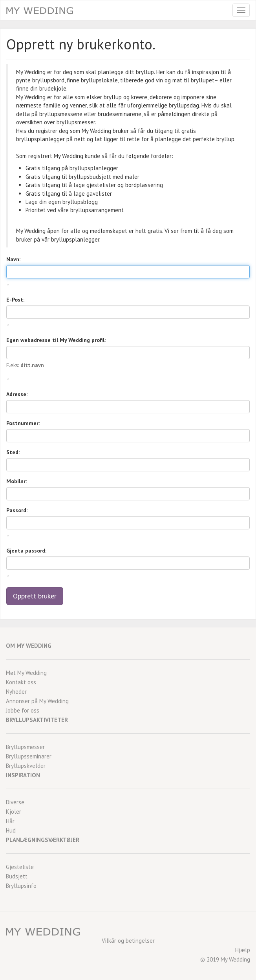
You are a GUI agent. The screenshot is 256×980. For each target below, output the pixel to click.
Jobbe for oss (23, 710)
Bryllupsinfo (21, 886)
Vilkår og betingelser (128, 941)
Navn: (13, 259)
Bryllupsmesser (25, 747)
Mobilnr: (16, 481)
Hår (10, 821)
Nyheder (16, 692)
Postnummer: (23, 423)
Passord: (17, 510)
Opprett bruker (35, 596)
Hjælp (243, 950)
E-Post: (15, 300)
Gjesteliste (20, 867)
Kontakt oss (21, 682)
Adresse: (17, 394)
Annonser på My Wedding (37, 701)
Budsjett (17, 876)
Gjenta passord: (26, 551)
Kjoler (14, 812)
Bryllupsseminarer (29, 756)
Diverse (15, 802)
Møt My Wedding (26, 673)
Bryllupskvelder (26, 766)
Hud (11, 830)
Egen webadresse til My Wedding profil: (56, 340)
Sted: (13, 452)
